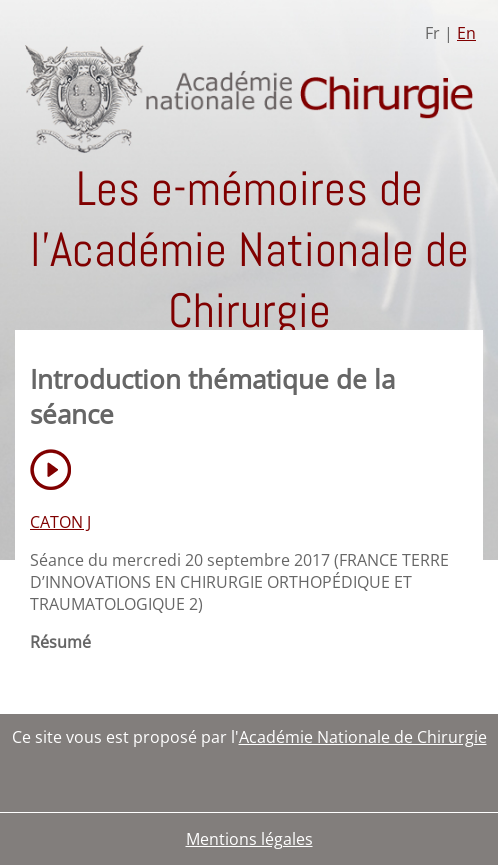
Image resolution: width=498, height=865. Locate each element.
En (466, 33)
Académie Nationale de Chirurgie (363, 737)
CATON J (60, 522)
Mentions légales (249, 839)
